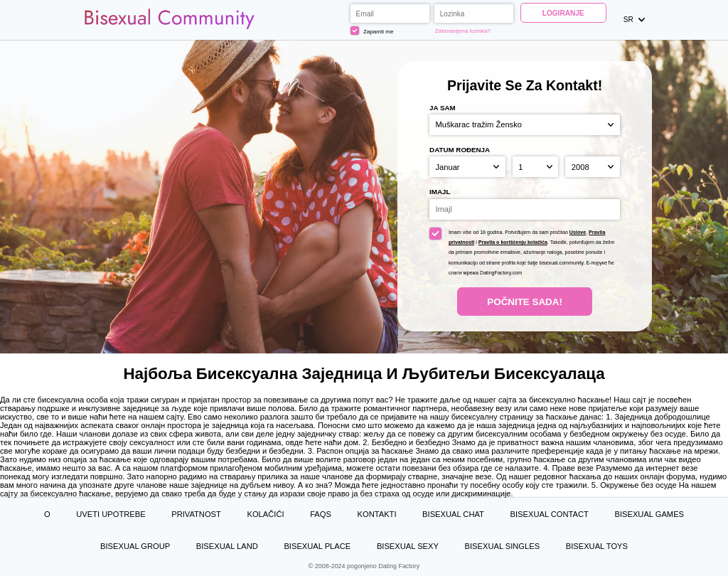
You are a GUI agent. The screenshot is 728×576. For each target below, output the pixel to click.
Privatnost (196, 514)
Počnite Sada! (525, 302)
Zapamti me (372, 31)
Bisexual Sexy (408, 546)
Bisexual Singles (503, 546)
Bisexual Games (649, 514)
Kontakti (377, 514)
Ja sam (443, 108)
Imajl (440, 192)
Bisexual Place (317, 546)
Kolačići (265, 514)
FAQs (321, 514)
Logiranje (563, 13)
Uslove (578, 233)
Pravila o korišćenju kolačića (513, 242)
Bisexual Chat (453, 514)
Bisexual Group (135, 546)
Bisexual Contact (550, 514)
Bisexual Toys (597, 546)
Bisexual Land (227, 546)
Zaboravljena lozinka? (463, 31)
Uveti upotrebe (111, 514)
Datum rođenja (460, 150)
